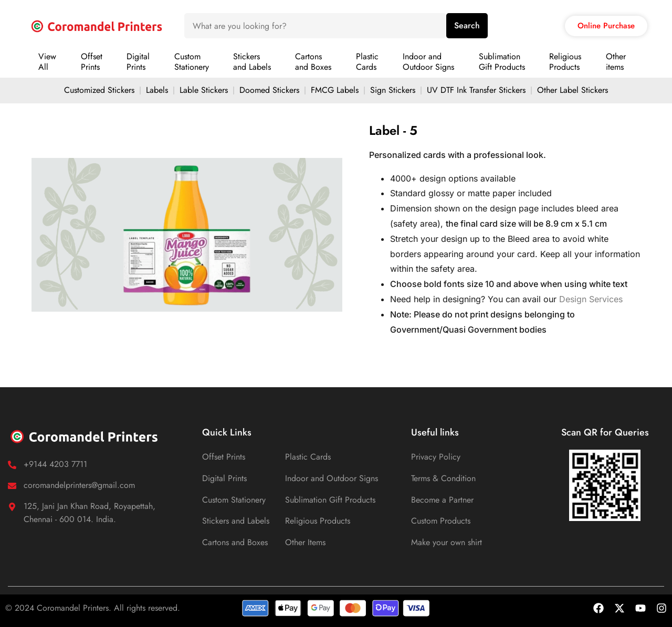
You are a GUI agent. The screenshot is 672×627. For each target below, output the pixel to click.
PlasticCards (367, 62)
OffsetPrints (92, 62)
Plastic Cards (308, 457)
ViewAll (47, 62)
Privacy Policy (436, 457)
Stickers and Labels (236, 521)
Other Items (305, 542)
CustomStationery (192, 62)
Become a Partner (442, 500)
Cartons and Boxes (235, 542)
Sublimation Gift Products (330, 500)
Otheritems (616, 62)
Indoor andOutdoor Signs (428, 62)
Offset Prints (224, 457)
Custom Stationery (234, 500)
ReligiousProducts (565, 62)
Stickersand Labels (252, 62)
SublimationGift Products (502, 62)
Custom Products (441, 521)
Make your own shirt (447, 542)
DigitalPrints (138, 62)
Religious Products (318, 521)
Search (467, 25)
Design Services (591, 299)
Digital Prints (224, 478)
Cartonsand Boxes (313, 62)
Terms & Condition (443, 478)
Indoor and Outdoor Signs (332, 478)
